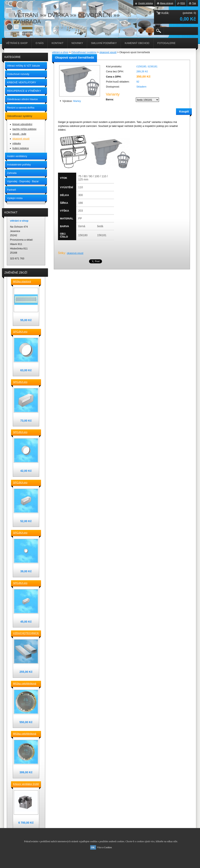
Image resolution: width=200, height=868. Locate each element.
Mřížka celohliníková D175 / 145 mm (25, 734)
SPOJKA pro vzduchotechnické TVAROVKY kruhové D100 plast (25, 533)
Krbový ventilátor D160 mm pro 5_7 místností (26, 784)
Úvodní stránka (145, 3)
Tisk (194, 3)
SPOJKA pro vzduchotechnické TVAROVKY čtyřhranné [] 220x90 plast (25, 382)
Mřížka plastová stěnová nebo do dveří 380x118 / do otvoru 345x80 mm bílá (26, 282)
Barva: (110, 99)
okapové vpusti (108, 52)
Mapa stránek (167, 3)
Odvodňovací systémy (84, 52)
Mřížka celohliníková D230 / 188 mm (25, 684)
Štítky (61, 253)
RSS (183, 3)
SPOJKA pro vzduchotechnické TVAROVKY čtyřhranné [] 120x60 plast (25, 583)
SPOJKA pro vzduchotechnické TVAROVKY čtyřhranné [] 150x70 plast (25, 483)
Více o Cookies (104, 847)
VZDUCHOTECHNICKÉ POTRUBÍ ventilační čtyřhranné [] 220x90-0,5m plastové (26, 633)
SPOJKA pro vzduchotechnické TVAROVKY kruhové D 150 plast (25, 332)
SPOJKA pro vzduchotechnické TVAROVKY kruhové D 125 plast (25, 432)
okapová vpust (75, 253)
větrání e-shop (60, 52)
